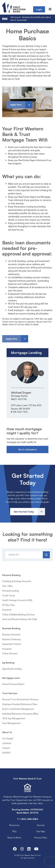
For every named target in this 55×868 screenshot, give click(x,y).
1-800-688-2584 (29, 819)
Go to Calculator (28, 450)
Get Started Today (24, 512)
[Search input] (24, 555)
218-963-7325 (20, 412)
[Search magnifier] (46, 555)
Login (39, 9)
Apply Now (16, 105)
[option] (27, 388)
